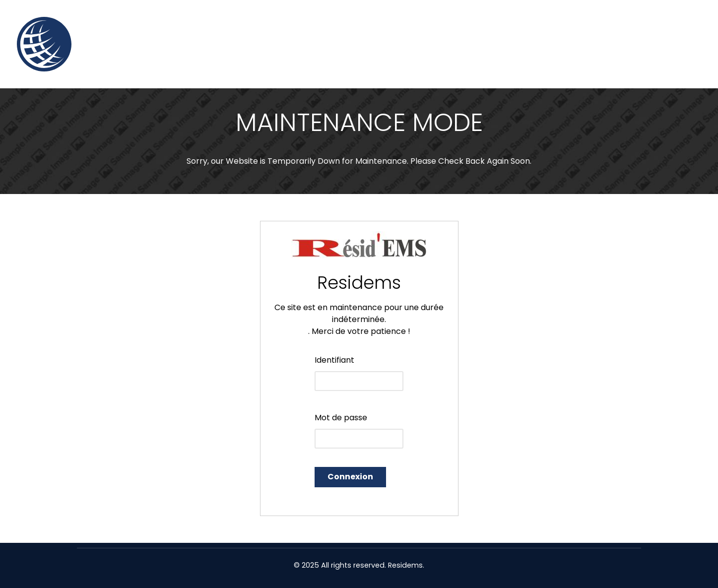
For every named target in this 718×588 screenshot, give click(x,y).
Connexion (350, 477)
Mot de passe (341, 418)
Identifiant (334, 360)
